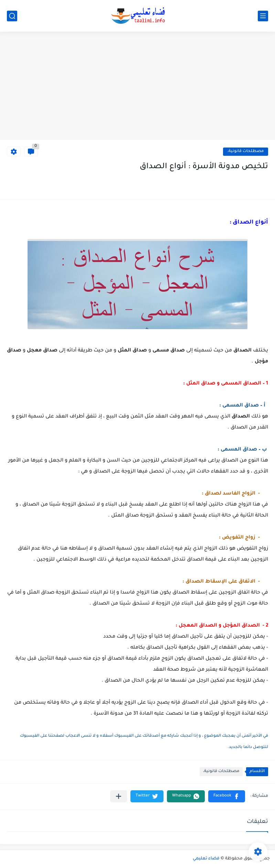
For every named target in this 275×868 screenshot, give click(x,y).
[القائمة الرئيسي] (263, 16)
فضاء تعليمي (206, 859)
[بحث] (12, 16)
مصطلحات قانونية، (246, 151)
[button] (227, 796)
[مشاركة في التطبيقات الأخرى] (119, 796)
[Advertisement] (137, 87)
